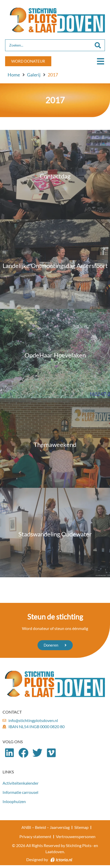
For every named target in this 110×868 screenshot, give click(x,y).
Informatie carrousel (20, 792)
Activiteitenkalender (21, 783)
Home (14, 75)
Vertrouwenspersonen (76, 836)
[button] (100, 61)
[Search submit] (98, 45)
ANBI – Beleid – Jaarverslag (46, 827)
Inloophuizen (14, 801)
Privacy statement (35, 836)
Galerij (34, 75)
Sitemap (81, 827)
